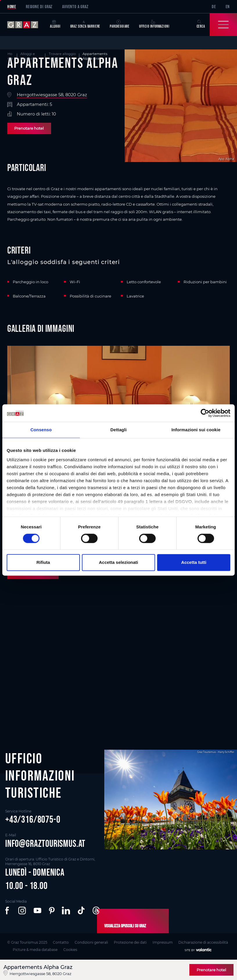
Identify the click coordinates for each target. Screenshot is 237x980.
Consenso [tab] (41, 430)
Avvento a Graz (75, 6)
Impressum (163, 942)
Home (12, 6)
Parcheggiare (120, 24)
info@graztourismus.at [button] (45, 843)
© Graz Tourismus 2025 (27, 942)
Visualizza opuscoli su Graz (125, 926)
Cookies (70, 950)
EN (228, 6)
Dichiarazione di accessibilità (203, 942)
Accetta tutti (194, 563)
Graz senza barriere (85, 24)
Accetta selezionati (118, 563)
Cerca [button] (201, 24)
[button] (8, 910)
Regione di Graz (39, 6)
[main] (119, 382)
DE (214, 6)
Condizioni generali (91, 942)
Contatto (61, 942)
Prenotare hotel (29, 128)
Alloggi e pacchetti (28, 56)
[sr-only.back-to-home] (26, 25)
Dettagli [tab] (119, 430)
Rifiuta (43, 563)
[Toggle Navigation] (223, 25)
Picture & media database (35, 950)
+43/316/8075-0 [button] (33, 819)
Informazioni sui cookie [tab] (196, 430)
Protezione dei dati (130, 942)
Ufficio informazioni (154, 24)
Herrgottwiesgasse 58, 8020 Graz (52, 95)
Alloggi (55, 24)
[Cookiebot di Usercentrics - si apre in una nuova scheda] (205, 413)
